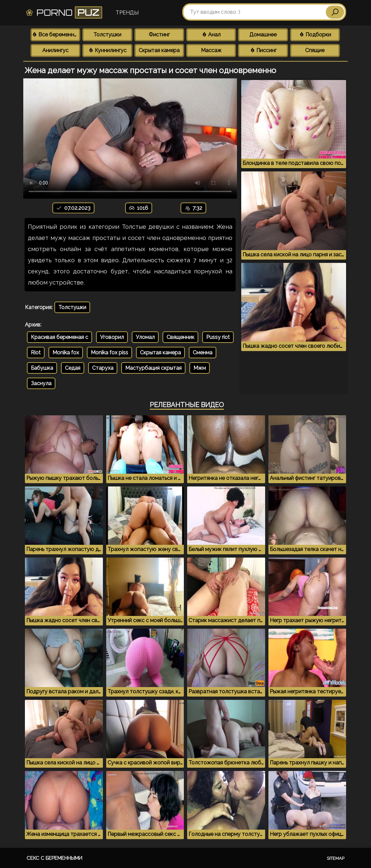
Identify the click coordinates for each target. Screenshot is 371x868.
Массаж (211, 50)
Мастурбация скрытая (153, 368)
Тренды (127, 13)
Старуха (103, 368)
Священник (180, 337)
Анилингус (55, 50)
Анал (211, 35)
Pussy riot (218, 337)
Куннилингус (107, 50)
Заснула (41, 383)
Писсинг (263, 50)
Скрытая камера (159, 50)
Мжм (200, 368)
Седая (73, 368)
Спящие (315, 50)
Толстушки (107, 35)
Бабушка (42, 368)
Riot (36, 353)
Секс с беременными (54, 858)
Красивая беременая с (59, 337)
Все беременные (56, 35)
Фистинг (159, 35)
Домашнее (263, 35)
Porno (64, 12)
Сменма (203, 353)
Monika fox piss (109, 353)
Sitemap (336, 858)
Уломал (145, 337)
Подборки (315, 35)
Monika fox (66, 353)
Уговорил (112, 337)
